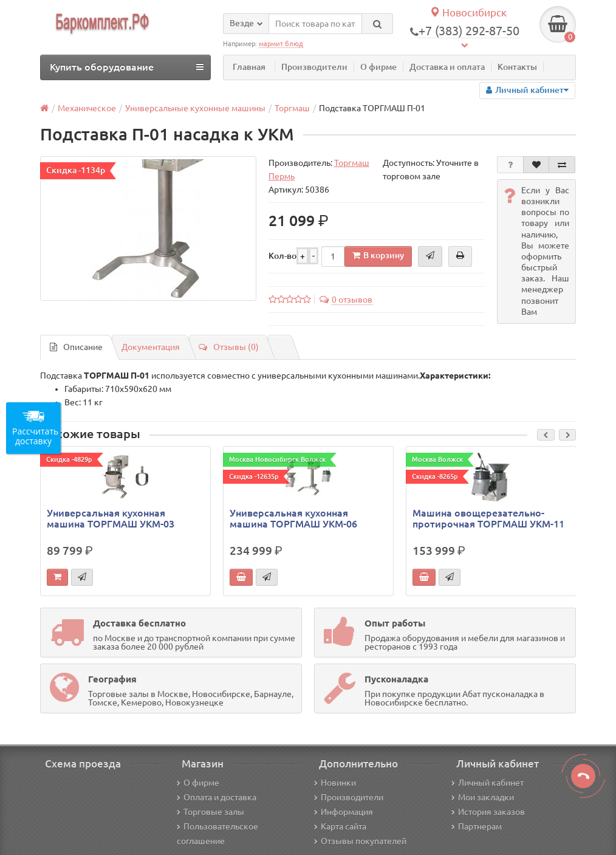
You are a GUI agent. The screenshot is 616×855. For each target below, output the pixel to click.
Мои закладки (483, 797)
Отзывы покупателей (360, 841)
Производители (314, 67)
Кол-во (282, 256)
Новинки (335, 783)
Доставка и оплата (447, 67)
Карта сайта (340, 826)
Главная (249, 67)
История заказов (488, 812)
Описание (76, 347)
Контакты (517, 67)
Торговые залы (210, 812)
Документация (151, 347)
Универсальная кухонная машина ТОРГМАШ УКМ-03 (111, 518)
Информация (344, 812)
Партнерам (477, 826)
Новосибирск (468, 12)
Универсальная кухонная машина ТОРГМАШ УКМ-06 (293, 518)
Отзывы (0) (229, 347)
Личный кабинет (488, 783)
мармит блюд (281, 44)
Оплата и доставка (217, 797)
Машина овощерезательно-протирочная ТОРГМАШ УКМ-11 (488, 518)
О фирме (378, 67)
